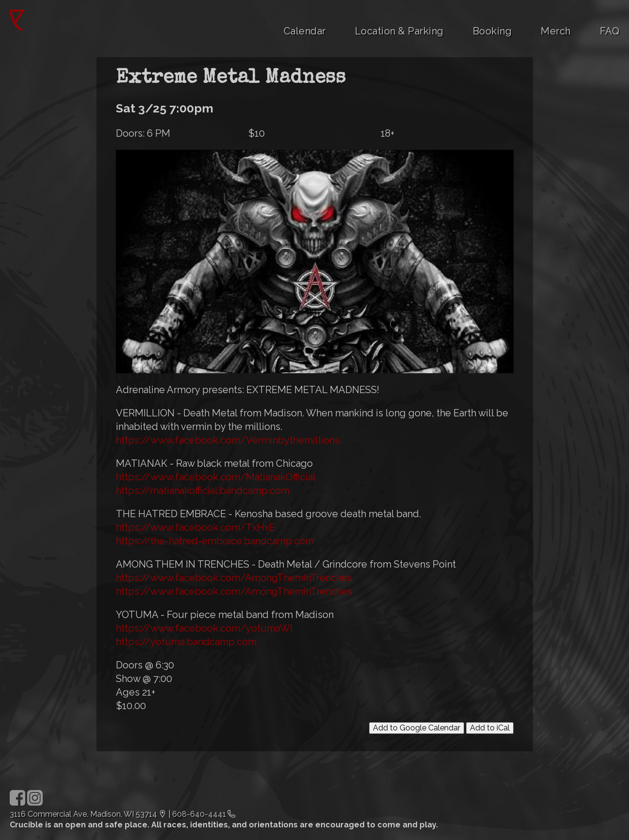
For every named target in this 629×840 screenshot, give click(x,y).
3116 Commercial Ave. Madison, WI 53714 (83, 814)
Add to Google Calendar (417, 728)
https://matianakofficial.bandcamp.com (203, 491)
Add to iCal (490, 728)
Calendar (305, 31)
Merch (556, 31)
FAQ (610, 31)
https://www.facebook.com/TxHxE (195, 527)
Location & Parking (399, 31)
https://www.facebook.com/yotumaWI (204, 628)
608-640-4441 (199, 814)
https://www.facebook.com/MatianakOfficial (216, 477)
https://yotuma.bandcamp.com (186, 642)
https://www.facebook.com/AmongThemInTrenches (234, 578)
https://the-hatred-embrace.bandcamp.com (215, 541)
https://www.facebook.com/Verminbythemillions (228, 440)
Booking (492, 31)
